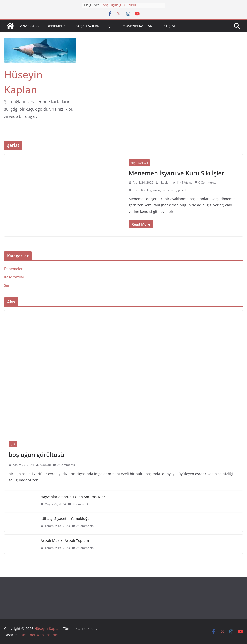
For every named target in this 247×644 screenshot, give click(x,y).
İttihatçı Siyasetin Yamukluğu (65, 519)
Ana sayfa (29, 26)
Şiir (112, 26)
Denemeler (57, 26)
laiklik (157, 190)
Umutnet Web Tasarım (40, 635)
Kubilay (146, 190)
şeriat (182, 190)
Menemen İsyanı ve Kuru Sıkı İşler (176, 173)
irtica (136, 190)
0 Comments (205, 182)
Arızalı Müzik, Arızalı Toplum (65, 540)
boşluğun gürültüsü (119, 5)
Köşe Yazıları (88, 26)
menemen (169, 190)
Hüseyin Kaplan (138, 26)
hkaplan (165, 182)
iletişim (168, 26)
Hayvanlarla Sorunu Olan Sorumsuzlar (73, 497)
